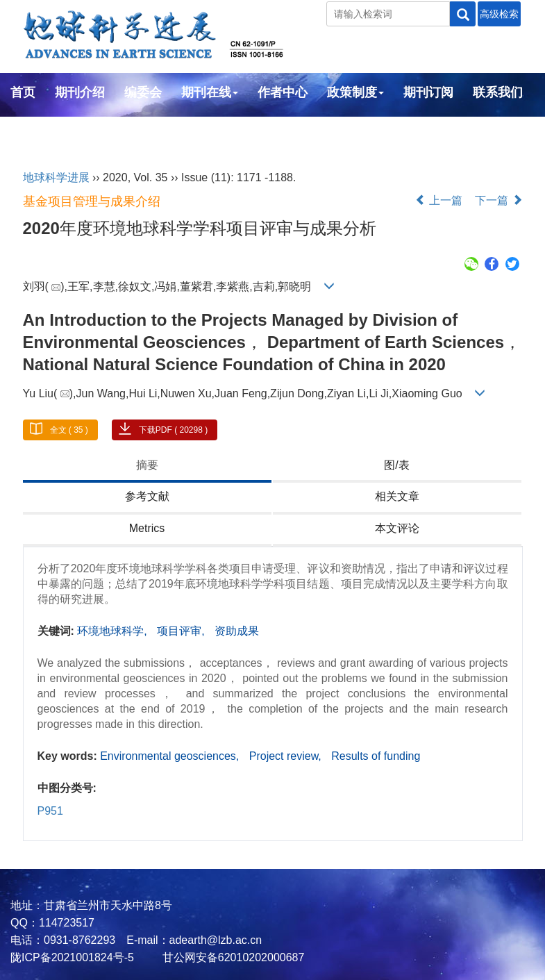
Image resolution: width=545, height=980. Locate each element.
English (33, 130)
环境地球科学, (114, 631)
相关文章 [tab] (397, 496)
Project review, (287, 756)
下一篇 (498, 200)
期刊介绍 (80, 92)
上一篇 (439, 200)
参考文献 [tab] (147, 496)
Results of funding (376, 756)
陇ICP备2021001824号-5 (72, 957)
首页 (23, 92)
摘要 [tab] (147, 465)
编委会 (143, 92)
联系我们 (498, 92)
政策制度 (355, 92)
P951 (50, 811)
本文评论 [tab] (397, 528)
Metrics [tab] (147, 528)
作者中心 (283, 92)
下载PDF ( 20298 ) (173, 430)
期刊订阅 (428, 92)
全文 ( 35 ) (69, 430)
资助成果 (237, 631)
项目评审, (182, 631)
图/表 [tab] (396, 465)
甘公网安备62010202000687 (232, 957)
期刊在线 (210, 92)
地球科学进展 (56, 177)
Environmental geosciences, (171, 756)
